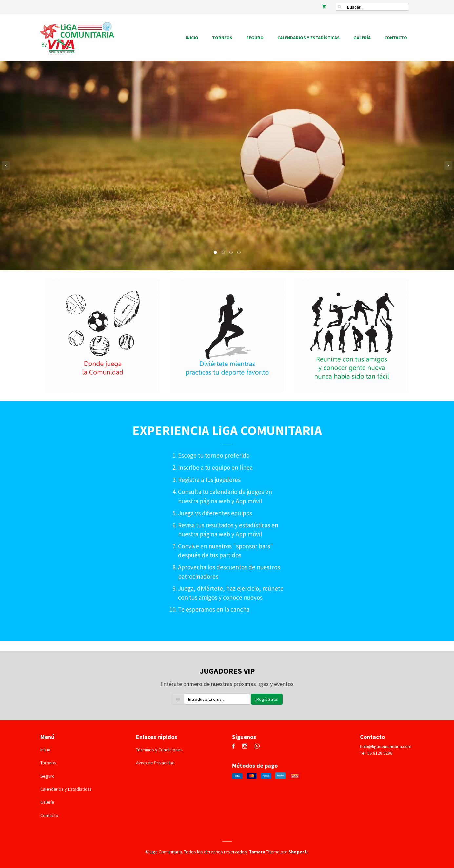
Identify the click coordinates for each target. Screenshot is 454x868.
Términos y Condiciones (159, 750)
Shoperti (298, 852)
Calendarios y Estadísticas (308, 38)
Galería (362, 38)
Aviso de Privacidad (155, 763)
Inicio (192, 38)
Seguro (255, 38)
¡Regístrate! (267, 699)
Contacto (396, 38)
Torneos (222, 38)
